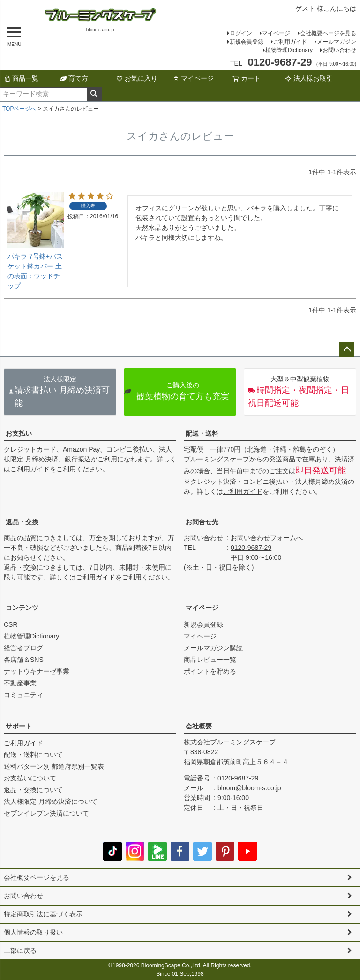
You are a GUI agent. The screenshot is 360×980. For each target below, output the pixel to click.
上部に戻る (20, 950)
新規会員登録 (247, 42)
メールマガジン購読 (213, 648)
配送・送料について (33, 755)
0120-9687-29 (251, 548)
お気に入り (137, 78)
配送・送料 (202, 433)
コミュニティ (23, 695)
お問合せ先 (202, 522)
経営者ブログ (23, 648)
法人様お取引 (309, 78)
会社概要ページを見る (328, 33)
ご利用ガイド (290, 42)
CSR (11, 624)
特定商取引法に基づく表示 (43, 914)
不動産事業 (20, 683)
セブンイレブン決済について (46, 813)
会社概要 (199, 726)
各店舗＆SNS (24, 660)
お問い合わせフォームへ (267, 538)
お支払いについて (30, 778)
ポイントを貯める (210, 671)
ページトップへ (347, 349)
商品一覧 (21, 78)
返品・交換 (22, 522)
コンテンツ (22, 608)
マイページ (276, 33)
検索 (94, 94)
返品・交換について (33, 790)
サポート (19, 726)
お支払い (19, 433)
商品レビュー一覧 (210, 660)
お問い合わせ (339, 50)
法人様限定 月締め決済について (51, 802)
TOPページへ (19, 109)
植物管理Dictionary (289, 50)
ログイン (241, 33)
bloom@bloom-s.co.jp (249, 788)
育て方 (74, 78)
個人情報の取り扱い (33, 932)
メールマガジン (337, 42)
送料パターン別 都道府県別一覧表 (54, 766)
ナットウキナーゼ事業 (37, 671)
